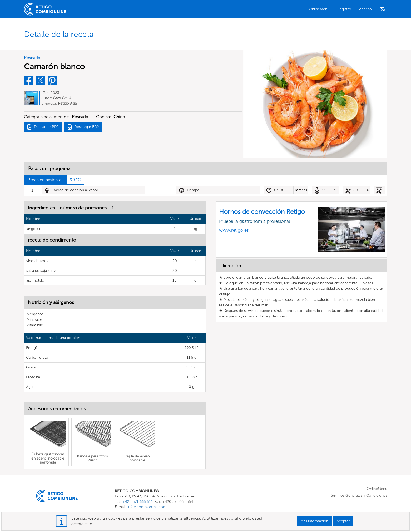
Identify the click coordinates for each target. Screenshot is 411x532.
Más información (314, 521)
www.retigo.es (234, 230)
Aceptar (343, 521)
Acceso (365, 9)
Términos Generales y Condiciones (358, 496)
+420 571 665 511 (138, 502)
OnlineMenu (319, 9)
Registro (344, 9)
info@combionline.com (147, 507)
